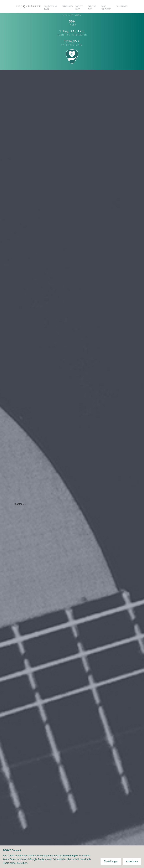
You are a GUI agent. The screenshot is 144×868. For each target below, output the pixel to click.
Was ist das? (79, 8)
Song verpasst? (106, 8)
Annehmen (132, 861)
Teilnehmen (122, 6)
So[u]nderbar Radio (50, 8)
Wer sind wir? (92, 8)
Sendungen (68, 6)
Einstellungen (111, 861)
